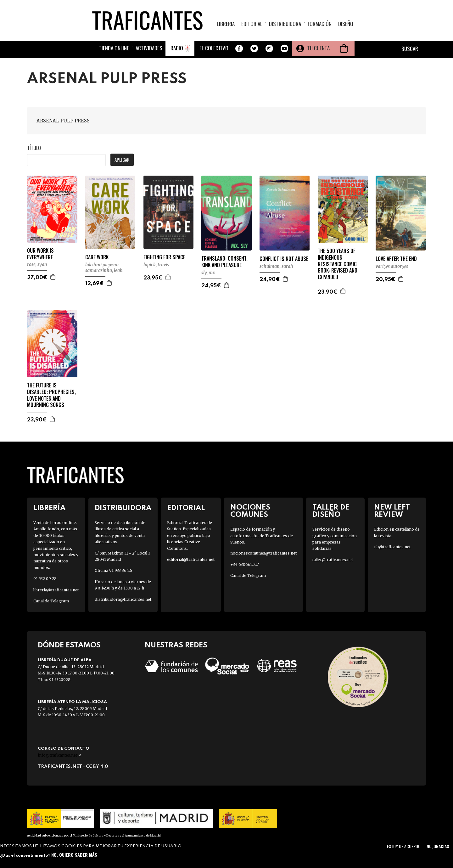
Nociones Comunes (250, 511)
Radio (177, 48)
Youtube (284, 48)
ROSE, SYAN (37, 264)
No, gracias (438, 846)
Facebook (239, 48)
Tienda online (114, 48)
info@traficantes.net (59, 755)
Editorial (252, 24)
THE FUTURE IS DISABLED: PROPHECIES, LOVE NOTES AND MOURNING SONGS (51, 395)
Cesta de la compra (344, 48)
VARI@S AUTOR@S (392, 266)
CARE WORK (97, 257)
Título (34, 148)
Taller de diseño (331, 511)
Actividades (149, 48)
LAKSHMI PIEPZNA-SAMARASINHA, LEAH (104, 268)
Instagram (269, 48)
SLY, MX (208, 273)
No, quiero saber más (74, 855)
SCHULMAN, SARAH (276, 266)
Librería (49, 508)
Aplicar (122, 160)
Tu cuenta (318, 48)
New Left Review (392, 511)
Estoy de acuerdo (404, 846)
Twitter (254, 48)
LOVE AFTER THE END (396, 259)
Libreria (226, 24)
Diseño (346, 24)
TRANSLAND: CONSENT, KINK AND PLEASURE (224, 262)
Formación (320, 24)
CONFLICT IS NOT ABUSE (284, 259)
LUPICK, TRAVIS (156, 265)
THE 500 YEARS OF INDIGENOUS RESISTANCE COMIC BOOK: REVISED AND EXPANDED (338, 264)
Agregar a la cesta (53, 277)
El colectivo (214, 48)
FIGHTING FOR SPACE (164, 257)
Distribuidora (285, 24)
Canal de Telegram (51, 601)
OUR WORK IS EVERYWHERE (40, 254)
